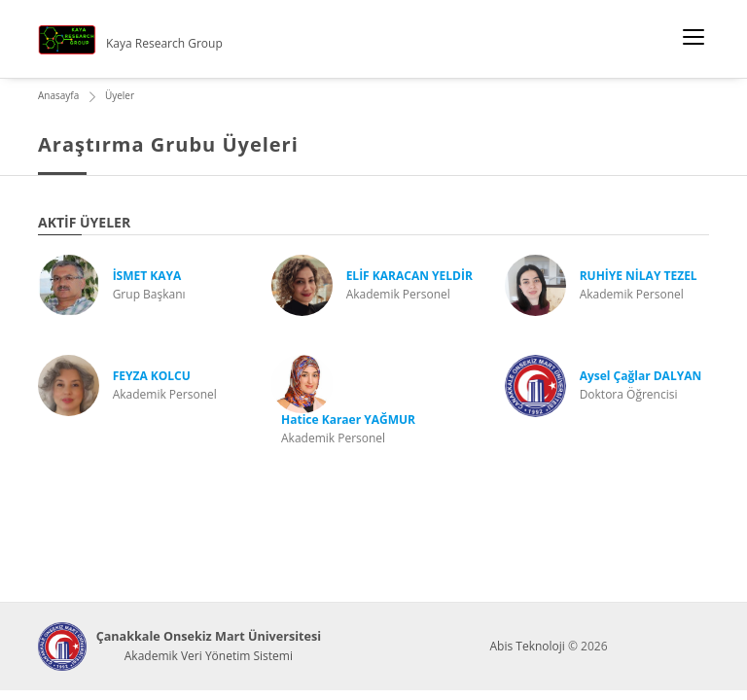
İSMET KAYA (147, 276)
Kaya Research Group (164, 43)
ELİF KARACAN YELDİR (409, 276)
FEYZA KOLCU (152, 376)
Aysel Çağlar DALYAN (641, 376)
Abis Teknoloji (527, 646)
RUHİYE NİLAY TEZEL (639, 276)
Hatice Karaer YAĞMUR (348, 420)
